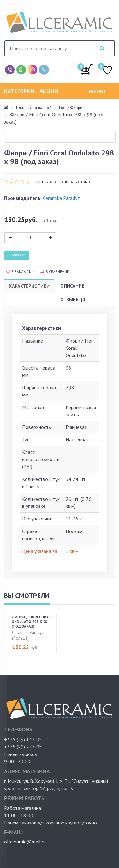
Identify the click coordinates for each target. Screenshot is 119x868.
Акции (49, 91)
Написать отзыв (74, 182)
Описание (72, 286)
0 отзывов (46, 182)
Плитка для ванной (34, 108)
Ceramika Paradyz (61, 198)
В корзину (17, 255)
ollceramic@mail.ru (25, 842)
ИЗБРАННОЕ (107, 71)
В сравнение (55, 271)
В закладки (20, 271)
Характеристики (29, 286)
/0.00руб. (87, 69)
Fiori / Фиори (71, 108)
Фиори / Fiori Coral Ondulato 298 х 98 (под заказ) (31, 622)
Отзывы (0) (74, 299)
